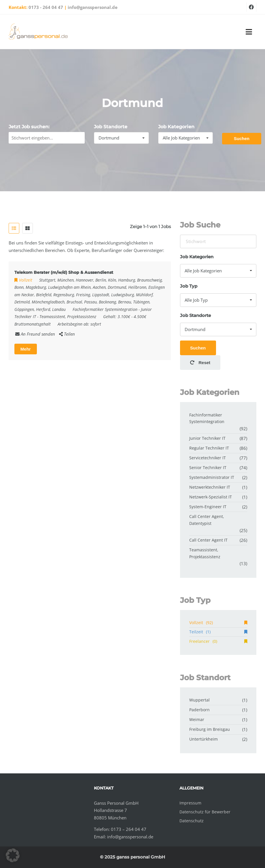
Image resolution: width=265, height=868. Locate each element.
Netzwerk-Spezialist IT (211, 497)
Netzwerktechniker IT (210, 487)
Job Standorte (111, 127)
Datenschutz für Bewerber (205, 812)
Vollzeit (218, 623)
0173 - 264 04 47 (46, 7)
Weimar (197, 719)
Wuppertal (199, 700)
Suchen (242, 138)
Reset (200, 363)
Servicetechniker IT (208, 458)
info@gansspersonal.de (93, 7)
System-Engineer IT (208, 507)
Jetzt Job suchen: (29, 127)
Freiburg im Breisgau (210, 729)
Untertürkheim (204, 739)
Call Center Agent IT (208, 540)
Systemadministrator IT (212, 477)
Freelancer (218, 641)
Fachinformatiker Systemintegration (105, 309)
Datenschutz (192, 821)
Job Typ (189, 286)
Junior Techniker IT (207, 438)
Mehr (26, 349)
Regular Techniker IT (209, 448)
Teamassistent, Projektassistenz (68, 317)
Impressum (190, 803)
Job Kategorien (176, 127)
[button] (13, 855)
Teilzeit (218, 632)
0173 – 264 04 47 (129, 829)
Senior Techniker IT (208, 468)
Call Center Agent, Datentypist (207, 520)
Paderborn (199, 710)
